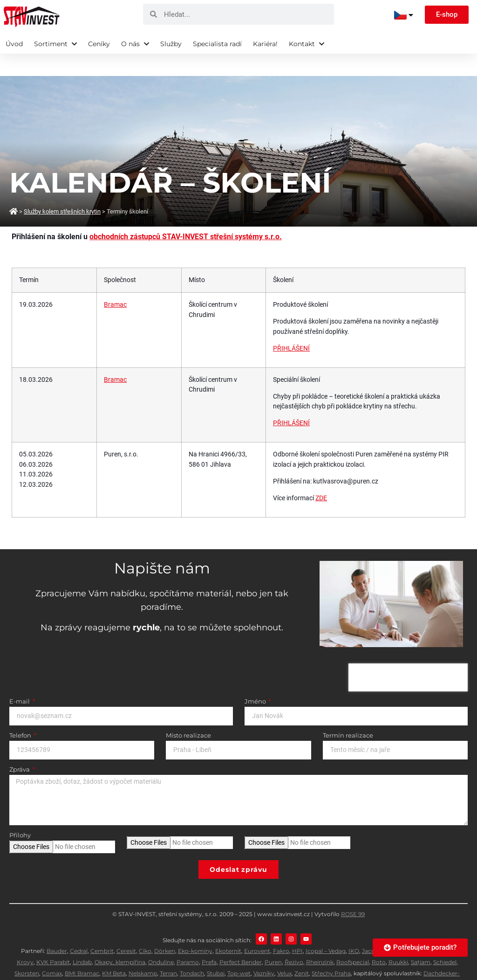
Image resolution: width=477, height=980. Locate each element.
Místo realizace (188, 713)
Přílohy (20, 813)
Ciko (145, 928)
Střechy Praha (331, 951)
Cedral (79, 928)
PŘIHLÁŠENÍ (291, 326)
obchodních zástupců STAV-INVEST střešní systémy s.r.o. (186, 214)
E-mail (20, 679)
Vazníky (264, 951)
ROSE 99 (353, 892)
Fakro (281, 928)
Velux (284, 951)
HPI (297, 928)
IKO (354, 928)
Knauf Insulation (429, 928)
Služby (171, 44)
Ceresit (126, 928)
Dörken (165, 928)
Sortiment (55, 44)
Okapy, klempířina (120, 940)
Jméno (256, 679)
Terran (168, 951)
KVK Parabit (53, 940)
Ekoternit (228, 928)
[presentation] (408, 655)
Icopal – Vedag (326, 928)
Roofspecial (353, 940)
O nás (135, 44)
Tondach (192, 951)
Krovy (25, 940)
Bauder (57, 928)
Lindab (82, 940)
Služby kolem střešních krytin (62, 189)
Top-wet (239, 951)
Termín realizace (348, 713)
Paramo (188, 940)
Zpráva (20, 747)
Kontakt (307, 44)
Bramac (115, 282)
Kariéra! (265, 44)
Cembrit (102, 928)
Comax (52, 951)
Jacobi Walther (383, 928)
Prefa (209, 940)
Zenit (302, 951)
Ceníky (99, 44)
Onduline (161, 940)
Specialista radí (217, 44)
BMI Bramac (82, 951)
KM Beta (114, 951)
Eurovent (257, 928)
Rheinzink (320, 940)
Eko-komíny (195, 928)
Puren (273, 940)
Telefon (21, 713)
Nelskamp (143, 951)
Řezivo (294, 940)
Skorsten (27, 951)
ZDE (321, 476)
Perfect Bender (241, 940)
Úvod (14, 44)
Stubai (216, 951)
